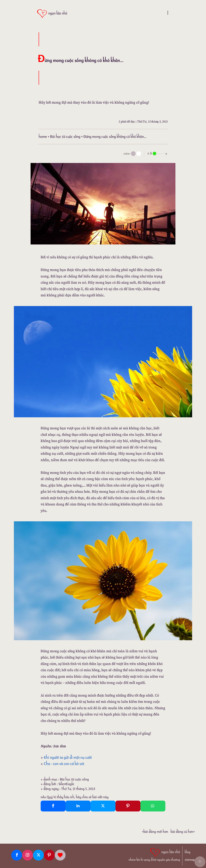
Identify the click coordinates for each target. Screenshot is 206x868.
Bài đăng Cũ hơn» (183, 832)
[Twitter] (38, 855)
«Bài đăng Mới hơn (155, 832)
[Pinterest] (49, 855)
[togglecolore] (139, 154)
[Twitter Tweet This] (103, 806)
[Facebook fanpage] (17, 855)
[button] (200, 862)
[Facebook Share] (53, 806)
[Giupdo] (60, 855)
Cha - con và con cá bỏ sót (64, 764)
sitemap (190, 860)
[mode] (133, 154)
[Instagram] (28, 855)
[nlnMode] (158, 153)
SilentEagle (66, 784)
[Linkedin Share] (78, 806)
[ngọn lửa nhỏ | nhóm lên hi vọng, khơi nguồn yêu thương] (154, 854)
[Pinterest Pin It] (128, 806)
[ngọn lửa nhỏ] (52, 14)
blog (187, 852)
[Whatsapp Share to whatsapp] (153, 806)
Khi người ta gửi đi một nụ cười (68, 757)
